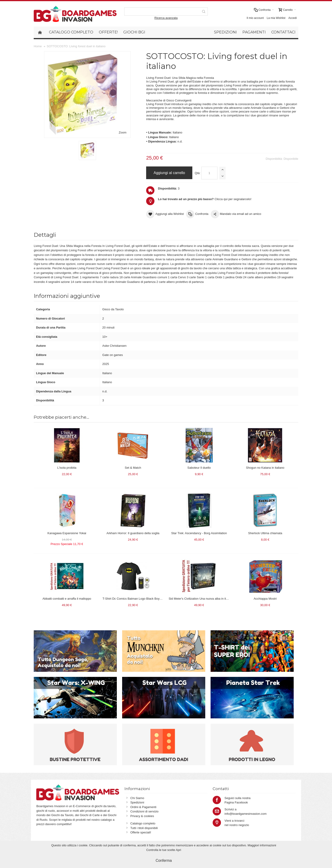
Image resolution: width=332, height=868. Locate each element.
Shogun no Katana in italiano (265, 468)
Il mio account (255, 18)
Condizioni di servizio (144, 811)
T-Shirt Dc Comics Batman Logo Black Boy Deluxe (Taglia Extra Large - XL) (153, 599)
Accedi (293, 18)
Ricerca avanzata (166, 18)
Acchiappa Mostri (265, 599)
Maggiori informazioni (262, 845)
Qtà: (198, 173)
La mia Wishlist (276, 18)
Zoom (122, 132)
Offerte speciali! (141, 832)
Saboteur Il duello (199, 468)
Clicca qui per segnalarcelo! (205, 199)
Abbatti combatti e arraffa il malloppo (67, 599)
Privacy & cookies (142, 816)
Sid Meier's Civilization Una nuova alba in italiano (201, 599)
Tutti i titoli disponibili (144, 828)
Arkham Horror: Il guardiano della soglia (133, 533)
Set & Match (133, 468)
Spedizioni (137, 802)
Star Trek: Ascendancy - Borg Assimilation (199, 533)
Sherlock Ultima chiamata (265, 533)
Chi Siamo (137, 798)
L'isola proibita (67, 468)
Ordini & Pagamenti (143, 807)
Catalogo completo (143, 823)
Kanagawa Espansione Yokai (67, 533)
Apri (178, 850)
